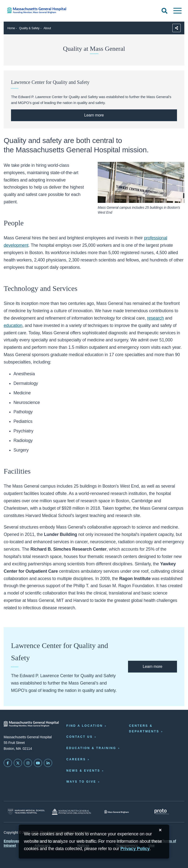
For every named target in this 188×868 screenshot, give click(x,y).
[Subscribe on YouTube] (38, 763)
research (156, 318)
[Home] (39, 10)
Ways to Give (81, 782)
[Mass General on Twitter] (18, 763)
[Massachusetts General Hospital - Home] (31, 724)
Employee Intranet (12, 843)
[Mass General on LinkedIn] (48, 763)
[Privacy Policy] (135, 849)
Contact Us (80, 737)
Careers (76, 759)
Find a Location (85, 726)
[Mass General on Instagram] (28, 763)
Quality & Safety (29, 28)
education (13, 325)
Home (11, 28)
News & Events (83, 771)
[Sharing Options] (176, 28)
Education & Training (91, 748)
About (47, 28)
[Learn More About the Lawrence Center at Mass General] (94, 115)
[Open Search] (164, 11)
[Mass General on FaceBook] (8, 763)
